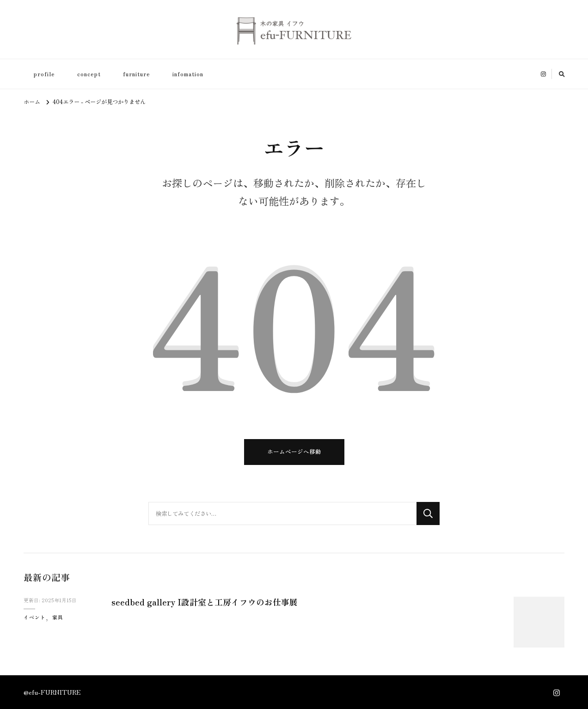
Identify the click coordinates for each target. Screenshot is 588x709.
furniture (137, 74)
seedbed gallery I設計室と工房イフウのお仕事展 (206, 602)
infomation (188, 74)
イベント (35, 617)
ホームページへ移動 (294, 452)
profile (44, 74)
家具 (58, 617)
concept (89, 74)
